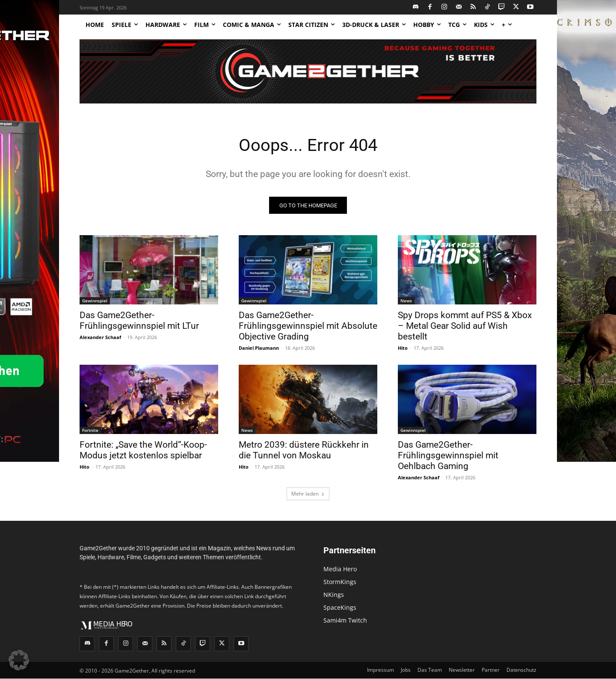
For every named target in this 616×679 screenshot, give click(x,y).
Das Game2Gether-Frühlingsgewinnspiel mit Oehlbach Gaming (448, 456)
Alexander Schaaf (100, 338)
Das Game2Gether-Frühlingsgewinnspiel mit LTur (139, 321)
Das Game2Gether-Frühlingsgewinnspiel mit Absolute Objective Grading (308, 326)
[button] (19, 660)
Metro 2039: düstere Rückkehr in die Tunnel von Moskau (304, 450)
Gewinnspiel (95, 301)
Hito (403, 348)
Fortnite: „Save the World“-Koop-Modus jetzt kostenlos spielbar (143, 450)
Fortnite (90, 431)
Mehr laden (308, 494)
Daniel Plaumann (259, 348)
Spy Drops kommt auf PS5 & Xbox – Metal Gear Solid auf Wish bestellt (465, 326)
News (406, 301)
